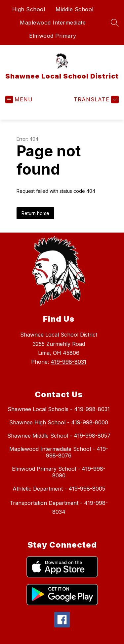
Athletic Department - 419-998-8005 (59, 489)
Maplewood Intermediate (53, 23)
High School (29, 9)
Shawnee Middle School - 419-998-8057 (59, 436)
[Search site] (115, 23)
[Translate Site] (95, 100)
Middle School (75, 9)
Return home (35, 213)
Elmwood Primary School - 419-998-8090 (59, 472)
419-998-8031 (68, 362)
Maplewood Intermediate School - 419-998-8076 (59, 452)
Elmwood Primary (53, 36)
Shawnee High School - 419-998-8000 (59, 422)
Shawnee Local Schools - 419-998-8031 (59, 409)
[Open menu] (19, 100)
